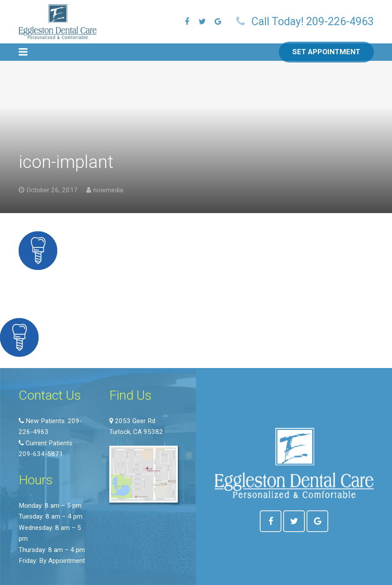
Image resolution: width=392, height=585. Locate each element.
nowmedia (108, 190)
